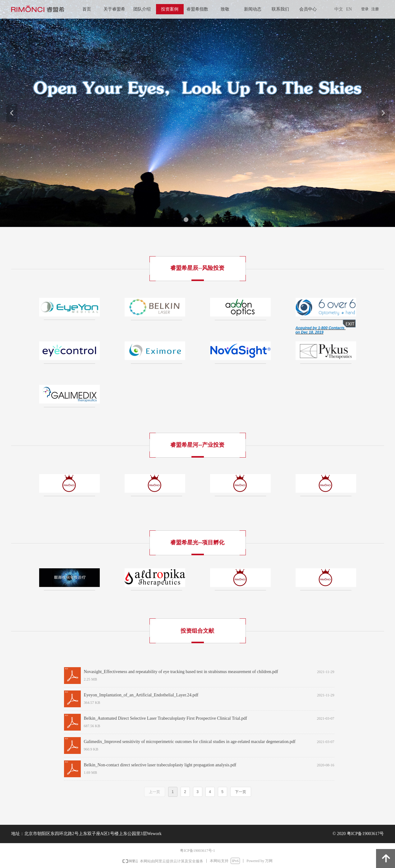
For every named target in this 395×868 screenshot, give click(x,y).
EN (349, 9)
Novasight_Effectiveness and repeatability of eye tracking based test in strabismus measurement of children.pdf (181, 672)
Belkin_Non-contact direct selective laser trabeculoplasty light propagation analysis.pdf (160, 765)
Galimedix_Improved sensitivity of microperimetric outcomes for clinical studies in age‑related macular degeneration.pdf (190, 742)
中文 (339, 9)
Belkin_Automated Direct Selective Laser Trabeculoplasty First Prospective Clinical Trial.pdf (165, 718)
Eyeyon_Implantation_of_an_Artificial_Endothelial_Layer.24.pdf (141, 695)
